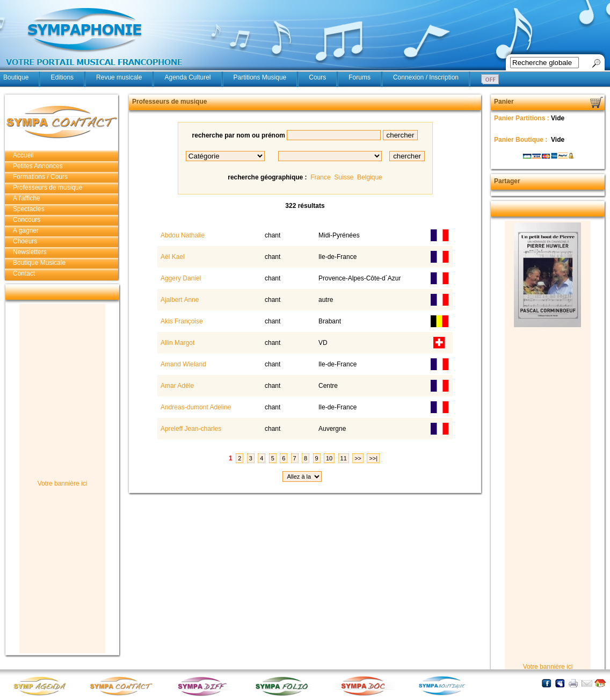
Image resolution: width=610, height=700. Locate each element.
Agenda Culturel (187, 77)
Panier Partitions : (522, 118)
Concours (27, 220)
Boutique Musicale (39, 263)
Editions (62, 77)
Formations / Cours (40, 177)
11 (344, 458)
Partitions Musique (260, 77)
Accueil (23, 155)
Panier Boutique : (522, 140)
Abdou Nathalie (182, 235)
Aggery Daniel (180, 278)
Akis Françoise (181, 321)
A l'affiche (27, 198)
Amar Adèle (176, 386)
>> (358, 458)
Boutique (16, 77)
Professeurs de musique (48, 187)
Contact (24, 273)
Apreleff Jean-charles (190, 429)
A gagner (26, 230)
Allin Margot (177, 343)
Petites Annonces (38, 166)
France (320, 177)
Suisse (344, 177)
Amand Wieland (182, 364)
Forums (360, 77)
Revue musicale (119, 77)
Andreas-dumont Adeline (195, 407)
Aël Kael (172, 257)
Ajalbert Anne (179, 300)
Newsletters (30, 252)
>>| (373, 458)
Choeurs (25, 241)
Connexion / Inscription (426, 77)
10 (329, 458)
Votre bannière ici (63, 483)
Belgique (370, 177)
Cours (317, 77)
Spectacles (29, 209)
